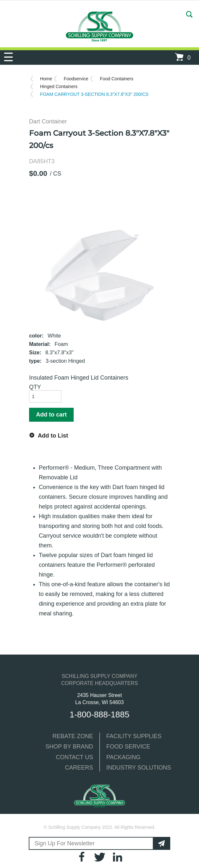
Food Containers (117, 79)
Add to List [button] (53, 436)
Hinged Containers (59, 86)
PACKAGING (123, 757)
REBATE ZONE (73, 736)
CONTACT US (74, 757)
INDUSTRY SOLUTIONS (139, 768)
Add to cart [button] (51, 415)
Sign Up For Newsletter (63, 843)
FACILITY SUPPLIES (134, 736)
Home (46, 79)
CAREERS (79, 768)
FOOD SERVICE (128, 747)
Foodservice (76, 79)
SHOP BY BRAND (69, 747)
